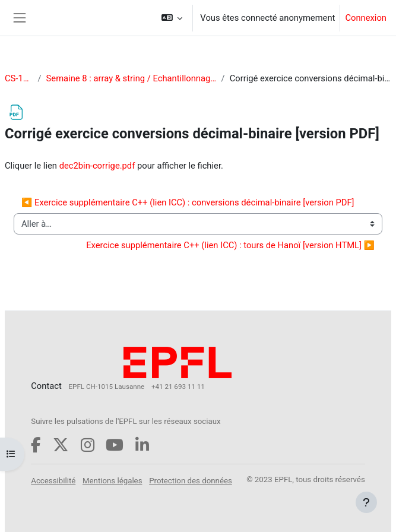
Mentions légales (113, 481)
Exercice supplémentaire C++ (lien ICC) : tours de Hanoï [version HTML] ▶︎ (230, 245)
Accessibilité (53, 481)
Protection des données (191, 481)
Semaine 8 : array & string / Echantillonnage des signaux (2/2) (132, 78)
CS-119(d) (19, 78)
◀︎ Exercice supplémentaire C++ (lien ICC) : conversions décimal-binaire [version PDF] (188, 202)
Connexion (366, 18)
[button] (172, 18)
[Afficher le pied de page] (366, 502)
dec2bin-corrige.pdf (97, 166)
